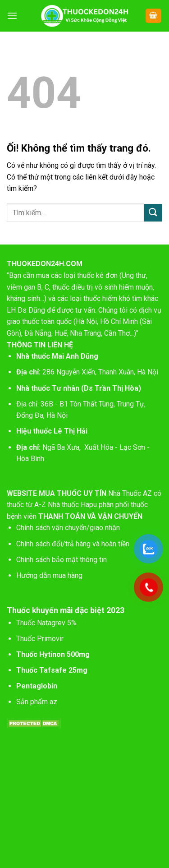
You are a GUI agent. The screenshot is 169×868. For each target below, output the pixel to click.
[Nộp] (153, 213)
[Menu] (12, 16)
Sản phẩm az (37, 702)
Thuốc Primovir (41, 639)
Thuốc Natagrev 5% (46, 623)
